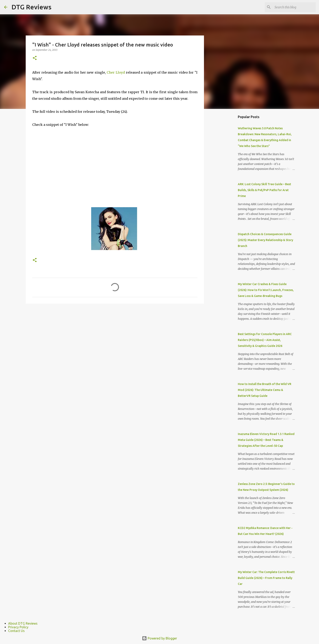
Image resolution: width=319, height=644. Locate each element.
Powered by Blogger (159, 638)
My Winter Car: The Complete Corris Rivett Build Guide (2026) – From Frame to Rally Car (266, 578)
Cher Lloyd (115, 72)
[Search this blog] (294, 7)
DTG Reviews (31, 7)
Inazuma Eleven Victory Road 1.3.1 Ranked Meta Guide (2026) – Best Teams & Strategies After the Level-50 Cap (266, 440)
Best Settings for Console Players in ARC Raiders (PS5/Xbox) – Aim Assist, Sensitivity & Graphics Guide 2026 (265, 340)
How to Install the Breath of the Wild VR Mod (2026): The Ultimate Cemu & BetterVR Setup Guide (265, 390)
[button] (35, 58)
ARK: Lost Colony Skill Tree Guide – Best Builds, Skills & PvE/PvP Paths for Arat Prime (264, 190)
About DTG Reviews (23, 623)
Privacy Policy (18, 627)
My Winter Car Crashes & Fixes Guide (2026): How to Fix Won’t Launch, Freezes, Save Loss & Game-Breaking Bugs (266, 290)
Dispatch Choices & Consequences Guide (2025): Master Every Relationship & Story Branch (265, 240)
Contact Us (16, 631)
